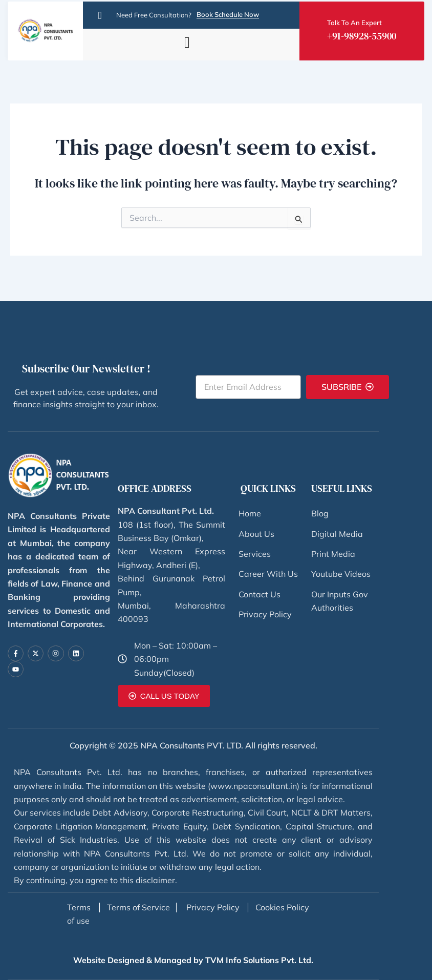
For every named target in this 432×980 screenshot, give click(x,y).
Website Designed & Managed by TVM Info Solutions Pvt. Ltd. (193, 960)
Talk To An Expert (354, 24)
